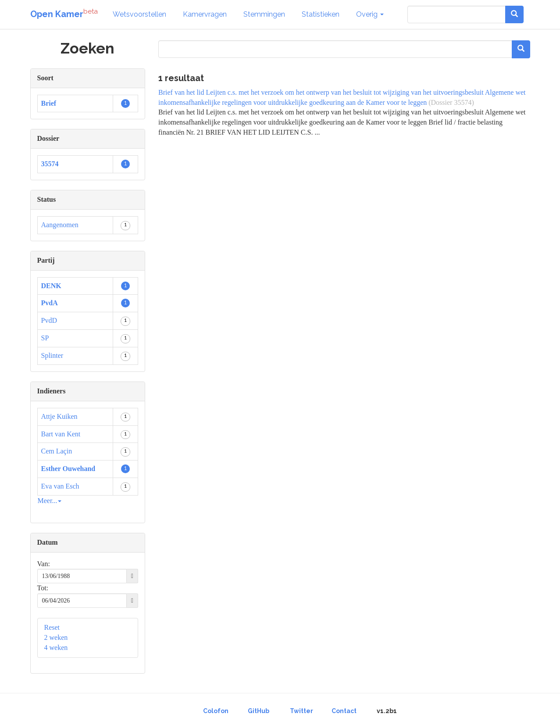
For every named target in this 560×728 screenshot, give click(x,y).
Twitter (301, 711)
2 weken (56, 637)
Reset (52, 627)
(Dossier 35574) (451, 102)
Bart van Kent (61, 434)
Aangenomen (60, 225)
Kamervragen (205, 14)
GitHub (259, 711)
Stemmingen (264, 14)
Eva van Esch (60, 486)
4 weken (56, 648)
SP (45, 338)
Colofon (216, 711)
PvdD (49, 320)
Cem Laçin (57, 451)
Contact (344, 711)
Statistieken (321, 14)
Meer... (50, 501)
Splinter (52, 355)
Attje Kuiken (59, 416)
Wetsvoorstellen (139, 14)
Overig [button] (370, 14)
